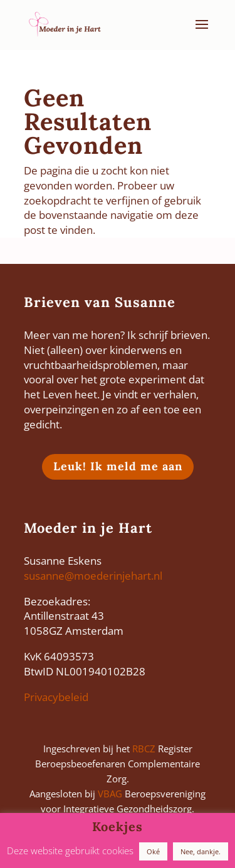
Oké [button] (153, 851)
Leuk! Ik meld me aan (118, 466)
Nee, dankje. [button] (201, 851)
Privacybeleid (56, 697)
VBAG (110, 794)
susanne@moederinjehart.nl (93, 576)
